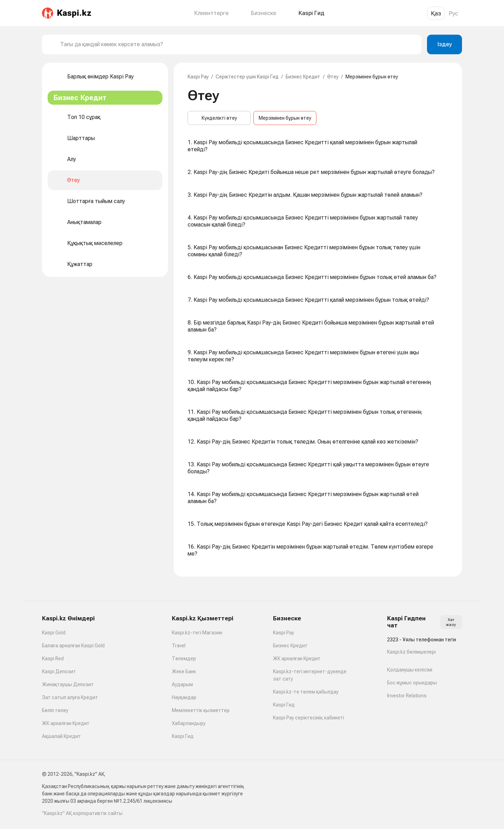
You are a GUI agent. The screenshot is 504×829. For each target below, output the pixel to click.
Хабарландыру (189, 723)
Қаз (436, 13)
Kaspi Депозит (59, 671)
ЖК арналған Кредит (66, 723)
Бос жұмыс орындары (412, 683)
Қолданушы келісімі (410, 670)
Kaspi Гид (183, 736)
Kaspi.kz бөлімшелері (411, 652)
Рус (453, 13)
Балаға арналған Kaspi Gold (73, 646)
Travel (179, 646)
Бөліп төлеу (55, 710)
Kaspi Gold (54, 633)
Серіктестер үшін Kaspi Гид (247, 77)
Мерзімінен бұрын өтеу (285, 118)
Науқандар (184, 697)
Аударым (182, 684)
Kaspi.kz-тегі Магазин (197, 633)
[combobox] (238, 44)
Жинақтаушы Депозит (68, 684)
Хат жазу (451, 622)
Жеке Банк (184, 671)
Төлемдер (184, 659)
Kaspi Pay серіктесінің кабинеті (309, 718)
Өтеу (333, 77)
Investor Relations (407, 696)
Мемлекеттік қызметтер (201, 710)
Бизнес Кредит (303, 77)
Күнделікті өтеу (219, 118)
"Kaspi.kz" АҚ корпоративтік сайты (82, 813)
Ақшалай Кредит (61, 736)
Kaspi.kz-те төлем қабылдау (306, 692)
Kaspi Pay (198, 77)
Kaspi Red (53, 659)
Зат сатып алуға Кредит (70, 697)
